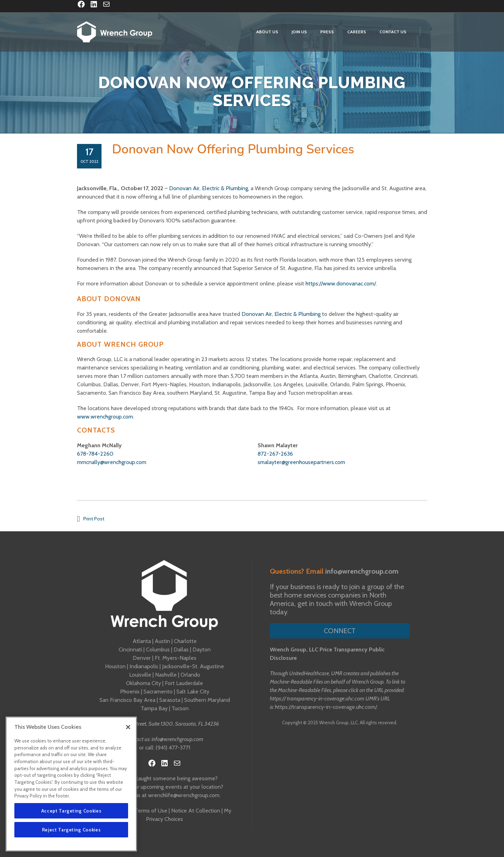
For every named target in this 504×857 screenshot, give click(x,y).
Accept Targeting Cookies (71, 811)
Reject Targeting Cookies (71, 830)
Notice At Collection (196, 811)
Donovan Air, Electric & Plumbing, (209, 188)
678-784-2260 (95, 454)
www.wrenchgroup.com (105, 417)
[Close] (128, 727)
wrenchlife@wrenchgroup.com (184, 795)
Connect (340, 631)
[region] (71, 784)
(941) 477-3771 (173, 748)
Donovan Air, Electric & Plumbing (281, 314)
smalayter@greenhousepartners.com (301, 462)
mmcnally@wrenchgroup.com (112, 462)
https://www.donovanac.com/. (341, 284)
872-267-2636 (275, 454)
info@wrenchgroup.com (177, 739)
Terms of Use (151, 811)
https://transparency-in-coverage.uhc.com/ (326, 707)
